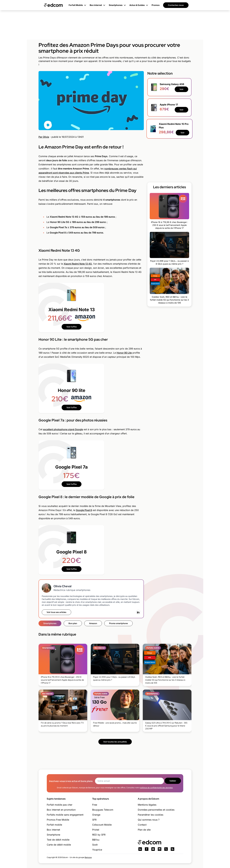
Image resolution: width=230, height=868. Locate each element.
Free (95, 805)
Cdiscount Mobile (102, 825)
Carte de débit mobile (59, 845)
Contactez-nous (176, 5)
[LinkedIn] (138, 612)
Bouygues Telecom (103, 810)
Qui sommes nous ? (149, 820)
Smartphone (53, 835)
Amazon (93, 623)
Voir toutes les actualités (115, 742)
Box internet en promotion (61, 810)
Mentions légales (147, 805)
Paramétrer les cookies (151, 815)
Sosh (95, 845)
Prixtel (96, 830)
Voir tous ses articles (56, 612)
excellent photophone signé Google (63, 429)
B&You (96, 840)
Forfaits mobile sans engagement (65, 815)
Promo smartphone (118, 623)
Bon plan (73, 623)
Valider (173, 781)
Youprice (97, 850)
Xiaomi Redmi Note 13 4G (78, 264)
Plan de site (144, 830)
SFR (94, 820)
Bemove (88, 857)
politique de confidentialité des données (156, 788)
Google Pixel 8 (84, 510)
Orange (96, 815)
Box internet (53, 830)
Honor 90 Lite (124, 353)
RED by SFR (99, 835)
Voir (181, 89)
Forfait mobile (54, 825)
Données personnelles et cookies (156, 810)
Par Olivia (44, 137)
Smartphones (50, 623)
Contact (142, 825)
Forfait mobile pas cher (60, 805)
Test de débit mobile (58, 840)
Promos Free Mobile (58, 820)
